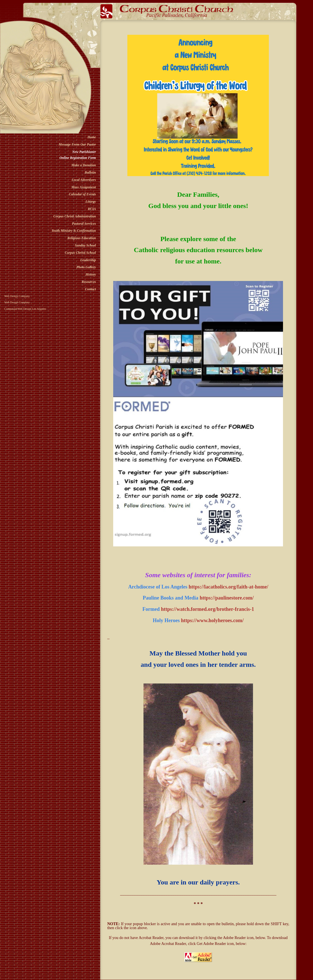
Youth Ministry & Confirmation (74, 231)
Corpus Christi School (80, 253)
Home (92, 137)
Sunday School (85, 245)
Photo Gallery (86, 267)
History (91, 274)
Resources (89, 282)
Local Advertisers (84, 180)
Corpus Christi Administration (75, 216)
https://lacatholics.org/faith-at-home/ (229, 587)
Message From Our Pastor (77, 144)
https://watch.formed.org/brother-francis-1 (208, 609)
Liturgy (91, 202)
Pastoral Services (84, 224)
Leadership (88, 260)
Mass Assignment (84, 187)
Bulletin (90, 172)
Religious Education (82, 238)
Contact (90, 289)
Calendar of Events (82, 194)
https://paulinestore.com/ (227, 598)
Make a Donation (84, 165)
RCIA (92, 209)
